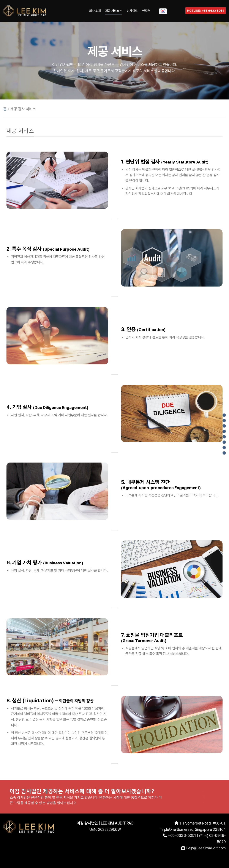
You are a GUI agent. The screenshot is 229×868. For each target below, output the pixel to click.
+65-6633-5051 (182, 835)
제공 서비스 (114, 11)
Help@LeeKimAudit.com (206, 848)
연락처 (146, 11)
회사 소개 (95, 11)
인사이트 (132, 11)
